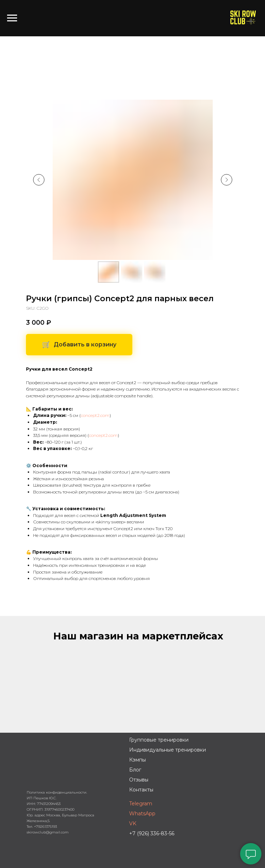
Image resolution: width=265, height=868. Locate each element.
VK (133, 823)
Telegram (141, 804)
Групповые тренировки (159, 740)
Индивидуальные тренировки (168, 750)
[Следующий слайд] (227, 180)
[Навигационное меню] (12, 18)
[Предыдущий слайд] (39, 180)
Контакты (141, 790)
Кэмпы (137, 760)
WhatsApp (142, 814)
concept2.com (95, 415)
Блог (135, 770)
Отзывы (139, 780)
